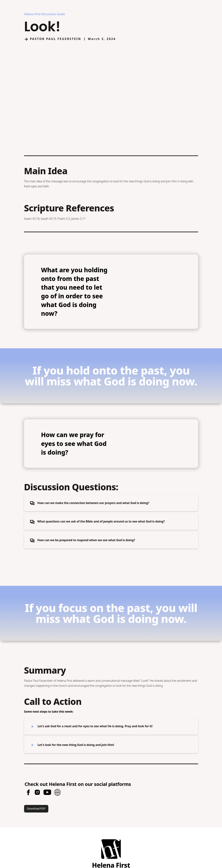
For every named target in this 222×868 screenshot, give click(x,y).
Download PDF (36, 809)
